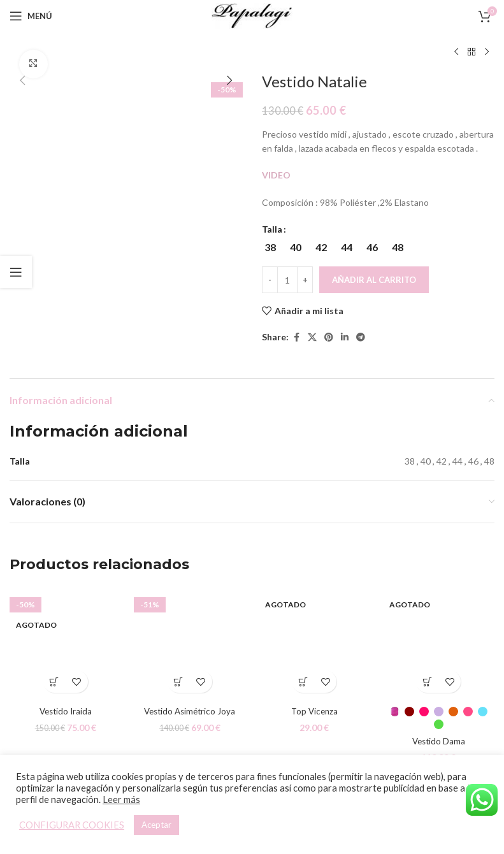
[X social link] (312, 337)
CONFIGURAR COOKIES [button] (72, 825)
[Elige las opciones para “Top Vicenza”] (303, 682)
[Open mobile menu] (31, 16)
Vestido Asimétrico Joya (190, 711)
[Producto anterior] (456, 52)
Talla (272, 229)
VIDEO (277, 175)
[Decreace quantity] (270, 280)
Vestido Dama (439, 741)
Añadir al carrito (374, 280)
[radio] (270, 247)
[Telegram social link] (361, 337)
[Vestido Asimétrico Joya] (190, 643)
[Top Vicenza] (314, 643)
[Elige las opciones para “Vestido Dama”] (427, 682)
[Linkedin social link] (345, 337)
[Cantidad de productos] (287, 280)
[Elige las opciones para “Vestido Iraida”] (54, 682)
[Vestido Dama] (439, 643)
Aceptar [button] (156, 825)
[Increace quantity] (305, 280)
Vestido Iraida (65, 711)
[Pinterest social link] (329, 337)
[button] (22, 80)
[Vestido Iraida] (65, 643)
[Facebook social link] (296, 337)
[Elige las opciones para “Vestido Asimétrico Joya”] (179, 682)
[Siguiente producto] (487, 52)
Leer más (121, 800)
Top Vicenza (314, 711)
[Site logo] (252, 15)
